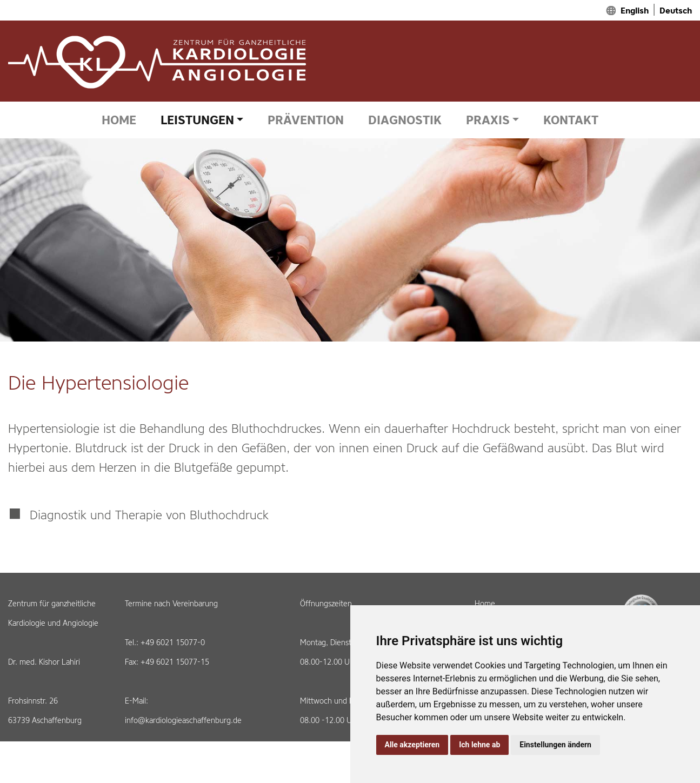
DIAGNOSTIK (405, 120)
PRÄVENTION (306, 120)
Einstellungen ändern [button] (555, 745)
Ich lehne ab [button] (479, 745)
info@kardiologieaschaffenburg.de (183, 721)
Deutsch (676, 11)
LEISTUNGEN (197, 120)
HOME (119, 120)
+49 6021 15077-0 (173, 643)
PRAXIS (488, 120)
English (635, 11)
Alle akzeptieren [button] (412, 745)
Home (485, 604)
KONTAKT (571, 120)
